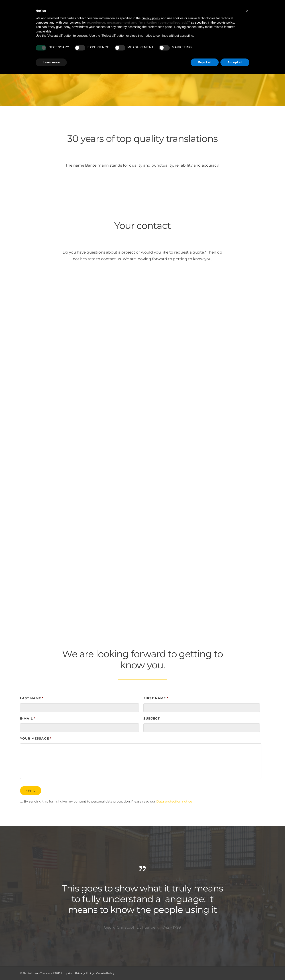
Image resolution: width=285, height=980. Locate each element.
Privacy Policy (84, 973)
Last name (32, 698)
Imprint (68, 973)
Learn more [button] (51, 62)
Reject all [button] (205, 62)
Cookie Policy (105, 973)
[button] (247, 11)
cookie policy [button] (225, 22)
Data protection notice (174, 801)
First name (156, 698)
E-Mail (28, 718)
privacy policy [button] (151, 18)
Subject (152, 718)
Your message (36, 738)
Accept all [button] (235, 62)
